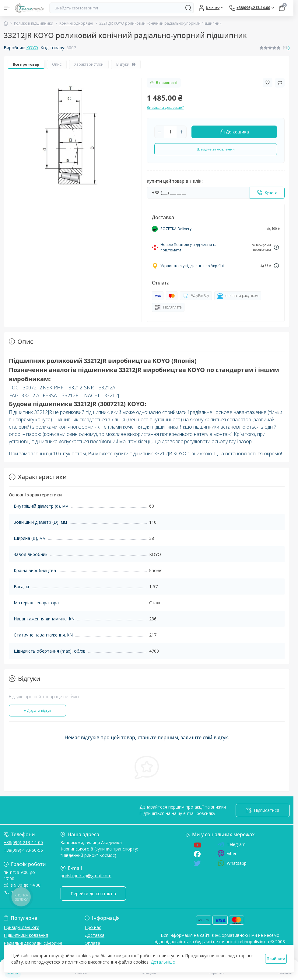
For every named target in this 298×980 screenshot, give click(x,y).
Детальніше (163, 962)
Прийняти (276, 959)
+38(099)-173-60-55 (23, 850)
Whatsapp (232, 863)
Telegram (232, 844)
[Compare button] (280, 83)
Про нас (93, 927)
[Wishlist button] (268, 83)
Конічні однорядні (76, 23)
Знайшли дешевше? (165, 107)
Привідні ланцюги (21, 927)
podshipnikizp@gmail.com (86, 876)
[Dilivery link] (276, 247)
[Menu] (7, 8)
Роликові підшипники (34, 23)
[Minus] (160, 132)
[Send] (267, 193)
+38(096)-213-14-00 (23, 842)
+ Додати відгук (37, 711)
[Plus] (181, 132)
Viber (227, 854)
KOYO (32, 48)
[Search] (188, 8)
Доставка (95, 935)
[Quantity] (170, 132)
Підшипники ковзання (26, 935)
